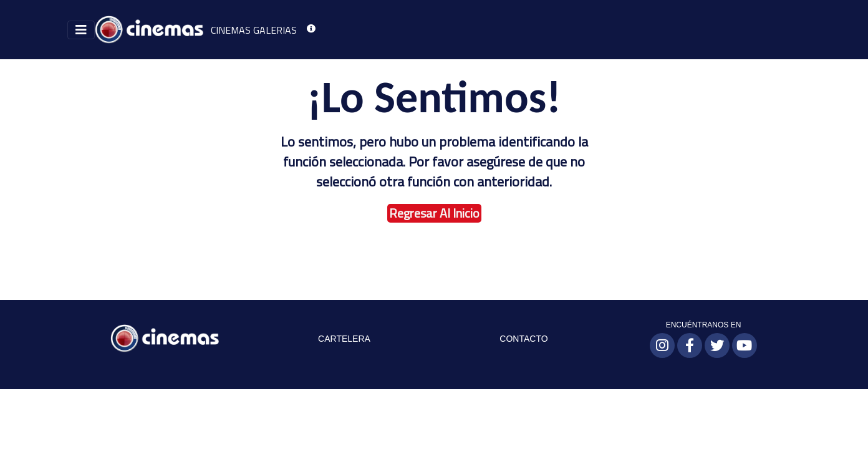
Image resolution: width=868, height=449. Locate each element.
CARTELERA (344, 339)
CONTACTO (523, 339)
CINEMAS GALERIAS (254, 30)
